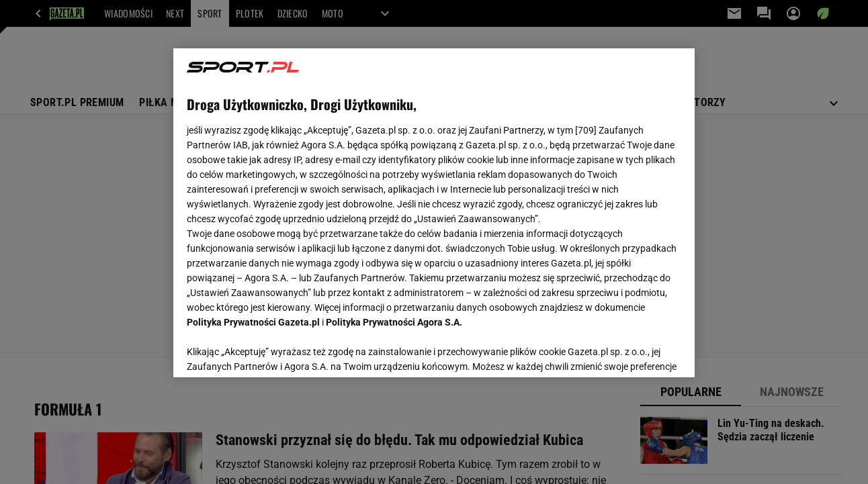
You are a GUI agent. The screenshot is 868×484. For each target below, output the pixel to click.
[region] (434, 213)
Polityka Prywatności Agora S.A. (394, 322)
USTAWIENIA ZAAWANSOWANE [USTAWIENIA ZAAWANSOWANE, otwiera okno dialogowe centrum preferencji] (275, 350)
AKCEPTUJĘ (635, 351)
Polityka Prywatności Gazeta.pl (253, 322)
